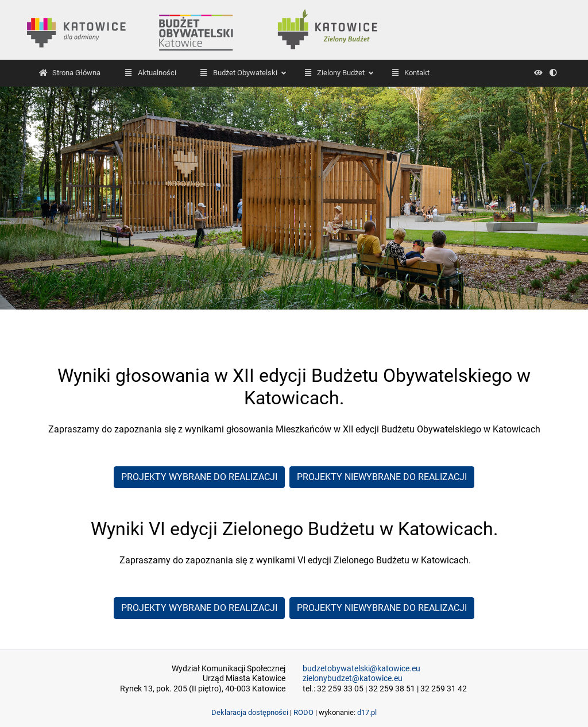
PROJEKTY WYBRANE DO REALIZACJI (199, 477)
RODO (303, 712)
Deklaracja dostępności (250, 712)
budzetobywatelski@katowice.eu (361, 669)
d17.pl (367, 712)
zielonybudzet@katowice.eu (353, 678)
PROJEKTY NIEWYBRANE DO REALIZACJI (382, 477)
